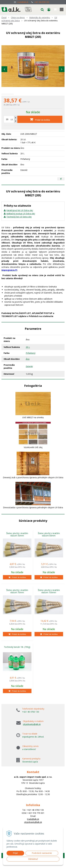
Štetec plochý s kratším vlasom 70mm (17, 600)
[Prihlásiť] (49, 9)
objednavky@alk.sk (32, 733)
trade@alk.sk (23, 2)
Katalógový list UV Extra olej (20, 219)
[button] (42, 9)
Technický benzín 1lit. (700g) (17, 655)
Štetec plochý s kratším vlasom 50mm (17, 543)
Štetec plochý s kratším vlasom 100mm (49, 600)
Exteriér (29, 375)
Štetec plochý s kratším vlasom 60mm (49, 543)
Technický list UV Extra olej (19, 225)
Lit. (12, 128)
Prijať (15, 853)
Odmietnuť (33, 859)
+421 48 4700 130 (42, 2)
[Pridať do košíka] (40, 128)
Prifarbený (31, 361)
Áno (28, 367)
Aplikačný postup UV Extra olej (21, 222)
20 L (28, 355)
